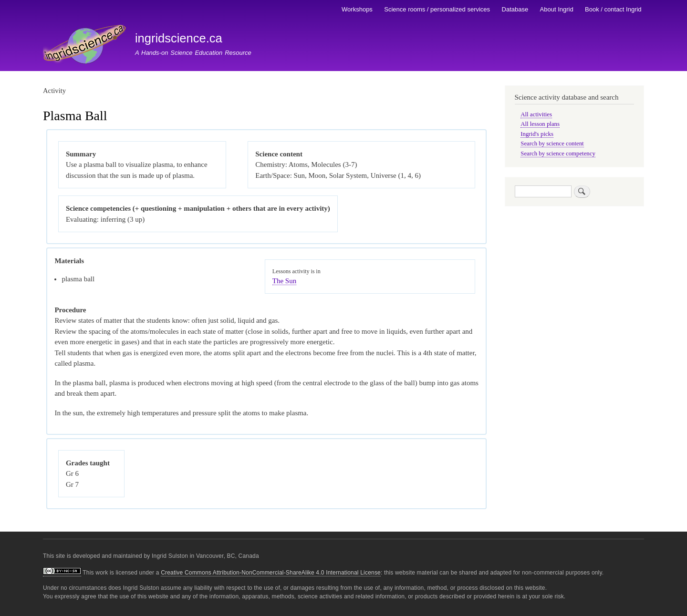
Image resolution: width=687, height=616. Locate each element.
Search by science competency (558, 154)
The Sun (284, 281)
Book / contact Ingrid (613, 9)
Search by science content (552, 144)
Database (515, 9)
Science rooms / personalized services (437, 9)
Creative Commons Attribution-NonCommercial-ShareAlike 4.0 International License (271, 573)
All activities (536, 114)
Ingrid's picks (537, 134)
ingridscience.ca (179, 38)
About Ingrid (557, 9)
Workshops (357, 9)
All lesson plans (540, 124)
